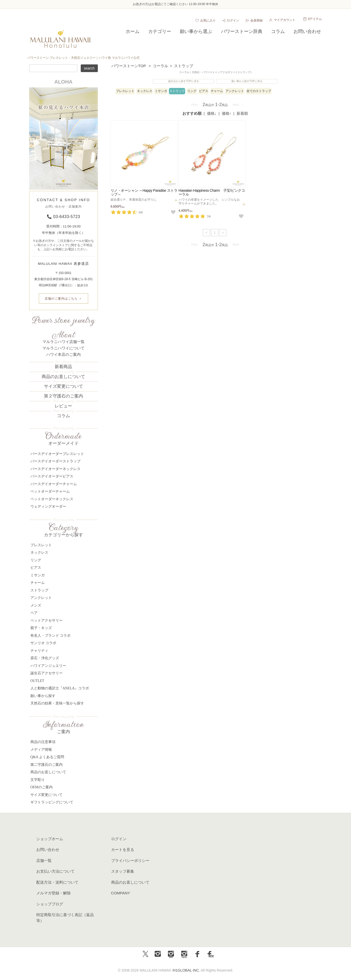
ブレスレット (125, 91)
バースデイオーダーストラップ (55, 461)
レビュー (63, 406)
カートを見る (123, 850)
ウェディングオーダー (48, 506)
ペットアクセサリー (46, 620)
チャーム (217, 91)
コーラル (160, 66)
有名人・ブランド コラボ (51, 636)
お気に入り (208, 20)
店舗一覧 (44, 861)
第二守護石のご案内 (46, 765)
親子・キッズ (41, 628)
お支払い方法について (55, 871)
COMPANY (121, 893)
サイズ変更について (63, 386)
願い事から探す (43, 696)
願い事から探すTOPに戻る (247, 81)
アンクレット (235, 91)
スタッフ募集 (123, 871)
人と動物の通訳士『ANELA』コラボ (60, 688)
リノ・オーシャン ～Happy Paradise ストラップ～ (144, 192)
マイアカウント (285, 20)
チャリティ (39, 651)
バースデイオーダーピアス (52, 476)
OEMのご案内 (42, 787)
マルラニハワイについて (63, 348)
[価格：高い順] (227, 113)
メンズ (36, 605)
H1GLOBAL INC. (186, 970)
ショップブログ (50, 904)
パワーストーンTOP (129, 66)
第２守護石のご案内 (63, 396)
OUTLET (37, 681)
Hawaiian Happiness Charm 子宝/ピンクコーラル (212, 192)
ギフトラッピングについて (52, 802)
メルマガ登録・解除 (54, 893)
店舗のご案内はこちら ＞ (63, 299)
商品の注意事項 (43, 742)
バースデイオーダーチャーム (54, 484)
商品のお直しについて (63, 377)
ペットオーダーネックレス (52, 499)
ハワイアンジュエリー (48, 666)
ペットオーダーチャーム (50, 491)
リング (192, 91)
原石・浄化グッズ (45, 658)
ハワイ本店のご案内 (63, 355)
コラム (63, 416)
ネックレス (145, 91)
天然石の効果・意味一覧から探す (57, 703)
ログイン (233, 20)
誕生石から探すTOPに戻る (183, 81)
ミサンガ (161, 91)
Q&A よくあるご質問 (47, 757)
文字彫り (38, 780)
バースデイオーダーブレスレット (57, 454)
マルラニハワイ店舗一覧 (63, 342)
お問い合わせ (48, 850)
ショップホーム (50, 839)
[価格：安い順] (212, 113)
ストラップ (184, 66)
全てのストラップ (259, 91)
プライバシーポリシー (130, 861)
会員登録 (256, 20)
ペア (34, 613)
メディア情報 (41, 750)
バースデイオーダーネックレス (55, 469)
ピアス (204, 91)
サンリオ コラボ (43, 643)
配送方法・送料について (57, 882)
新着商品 (63, 367)
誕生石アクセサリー (46, 673)
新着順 (242, 113)
